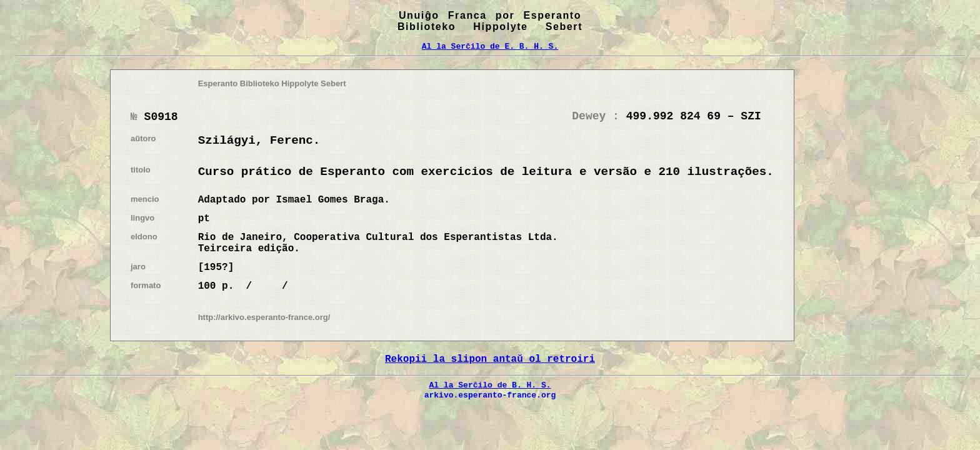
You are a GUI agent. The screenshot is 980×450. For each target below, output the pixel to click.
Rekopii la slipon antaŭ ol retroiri (490, 359)
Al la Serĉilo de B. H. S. (490, 385)
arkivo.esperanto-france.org (490, 395)
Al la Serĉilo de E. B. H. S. (490, 46)
